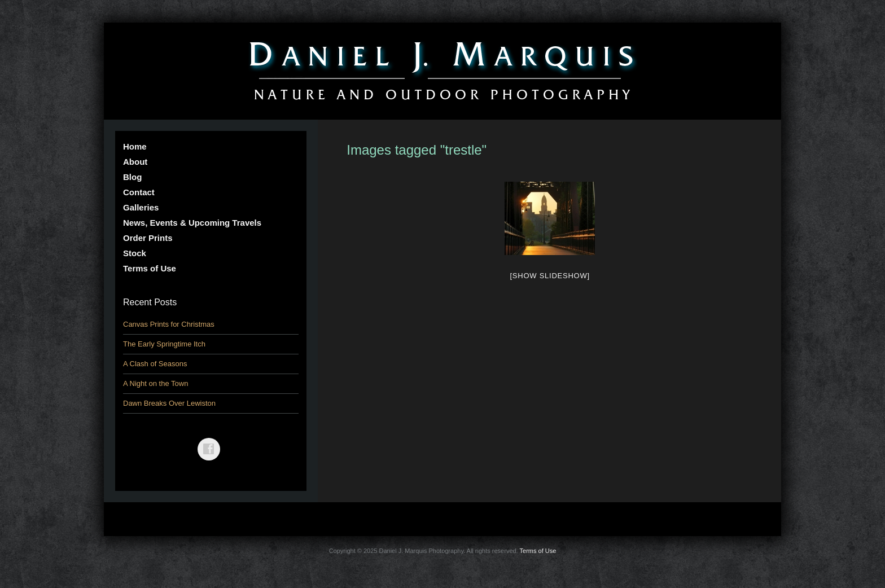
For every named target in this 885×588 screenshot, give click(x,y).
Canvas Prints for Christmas (169, 324)
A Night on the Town (155, 383)
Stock (135, 253)
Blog (132, 177)
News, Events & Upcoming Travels (192, 223)
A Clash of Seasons (155, 364)
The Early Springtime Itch (164, 344)
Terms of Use (150, 268)
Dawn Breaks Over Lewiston (169, 403)
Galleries (141, 207)
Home (135, 146)
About (135, 162)
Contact (139, 192)
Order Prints (148, 238)
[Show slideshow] (549, 276)
